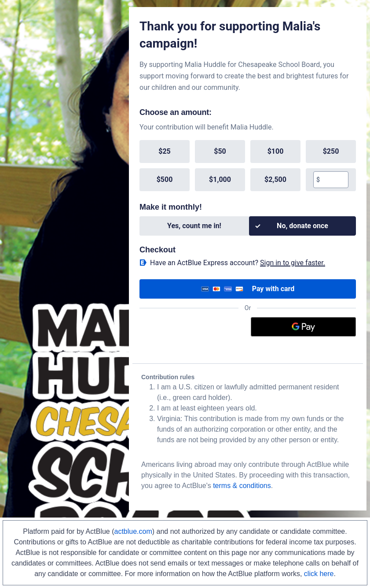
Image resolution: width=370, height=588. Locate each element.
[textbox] (334, 180)
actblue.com (133, 531)
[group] (248, 166)
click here (319, 574)
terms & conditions (242, 486)
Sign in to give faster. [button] (293, 263)
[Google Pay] (304, 327)
